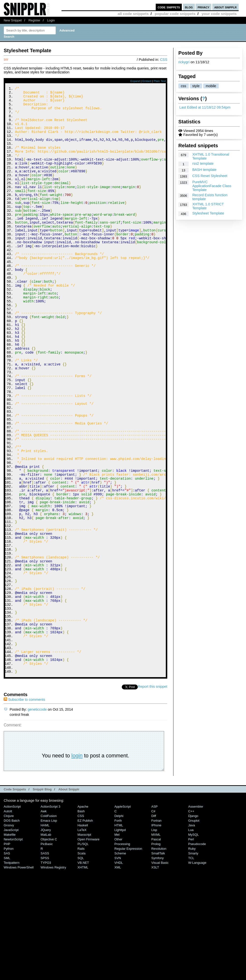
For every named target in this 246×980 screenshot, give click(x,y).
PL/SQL (83, 954)
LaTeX (82, 940)
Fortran (156, 931)
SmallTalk (158, 963)
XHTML (83, 977)
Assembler (196, 917)
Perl (191, 949)
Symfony (157, 968)
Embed (147, 81)
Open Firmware (88, 949)
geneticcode (37, 819)
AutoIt (8, 921)
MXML (156, 945)
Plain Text (160, 81)
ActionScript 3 (50, 917)
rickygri (184, 62)
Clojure (9, 926)
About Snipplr (69, 899)
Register (34, 20)
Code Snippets (15, 899)
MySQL (193, 945)
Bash (81, 921)
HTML (119, 935)
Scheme (120, 963)
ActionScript (12, 917)
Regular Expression (128, 959)
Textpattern (12, 973)
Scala (81, 963)
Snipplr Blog (42, 899)
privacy (203, 7)
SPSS (45, 968)
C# (153, 921)
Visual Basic (160, 973)
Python (9, 959)
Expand (135, 81)
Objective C (49, 949)
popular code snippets (175, 14)
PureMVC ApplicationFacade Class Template (212, 186)
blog (189, 7)
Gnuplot (194, 931)
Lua (191, 940)
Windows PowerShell (19, 977)
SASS (45, 963)
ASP (154, 917)
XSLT (155, 977)
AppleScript (123, 917)
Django (193, 926)
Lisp (154, 940)
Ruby (192, 959)
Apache (83, 917)
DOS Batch (12, 931)
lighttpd (120, 940)
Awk (44, 921)
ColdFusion (49, 926)
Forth (118, 931)
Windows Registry (53, 977)
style (196, 86)
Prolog (156, 954)
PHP (7, 954)
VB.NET (83, 973)
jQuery (46, 940)
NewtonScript (13, 949)
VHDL (119, 973)
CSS (164, 60)
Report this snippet (153, 797)
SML (7, 968)
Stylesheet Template (208, 213)
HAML (45, 935)
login (77, 866)
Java (192, 935)
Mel (117, 945)
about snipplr (225, 7)
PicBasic (47, 954)
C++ (191, 921)
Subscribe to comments (24, 810)
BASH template (204, 170)
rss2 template (203, 163)
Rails (81, 959)
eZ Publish (85, 931)
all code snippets (133, 14)
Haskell (83, 935)
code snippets (169, 7)
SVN (118, 968)
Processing (122, 954)
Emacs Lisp (49, 931)
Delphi (119, 926)
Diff (154, 926)
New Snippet (13, 20)
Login (51, 20)
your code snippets (219, 14)
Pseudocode (197, 954)
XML (118, 977)
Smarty (193, 963)
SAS (7, 963)
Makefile (10, 945)
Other (118, 949)
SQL (81, 968)
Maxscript (84, 945)
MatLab (46, 945)
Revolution (159, 959)
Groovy (9, 935)
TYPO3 (46, 973)
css (184, 86)
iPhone (156, 935)
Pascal (156, 949)
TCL (191, 968)
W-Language (197, 973)
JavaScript (11, 940)
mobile (211, 86)
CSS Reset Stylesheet (210, 176)
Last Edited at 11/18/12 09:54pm (205, 107)
